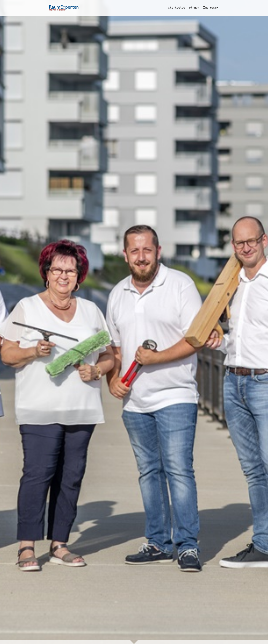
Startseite (177, 7)
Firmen (194, 7)
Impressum (211, 7)
